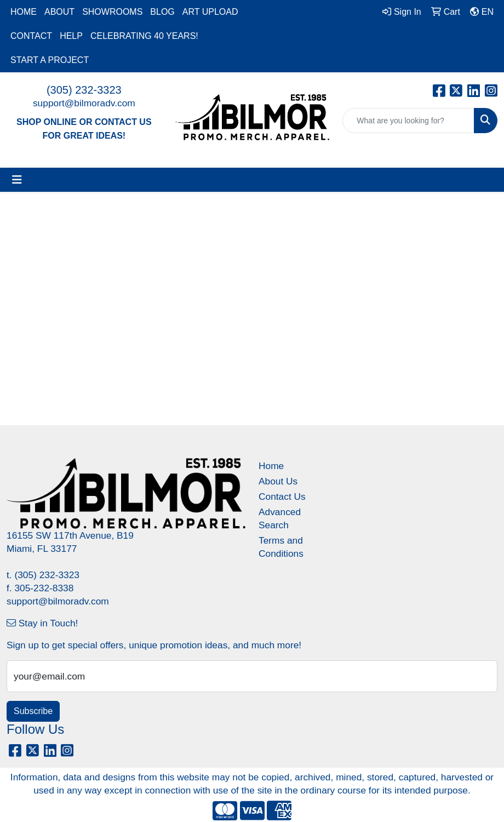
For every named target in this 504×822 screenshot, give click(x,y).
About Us (278, 481)
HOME (24, 12)
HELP (71, 36)
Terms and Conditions (281, 547)
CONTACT (31, 36)
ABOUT (59, 12)
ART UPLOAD (210, 12)
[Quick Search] (408, 121)
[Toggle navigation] (17, 180)
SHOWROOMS (112, 12)
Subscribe (33, 711)
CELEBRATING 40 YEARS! (144, 36)
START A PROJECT (50, 60)
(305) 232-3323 (84, 90)
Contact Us (282, 496)
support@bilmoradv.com (84, 103)
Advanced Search (280, 518)
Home (271, 466)
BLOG (162, 12)
